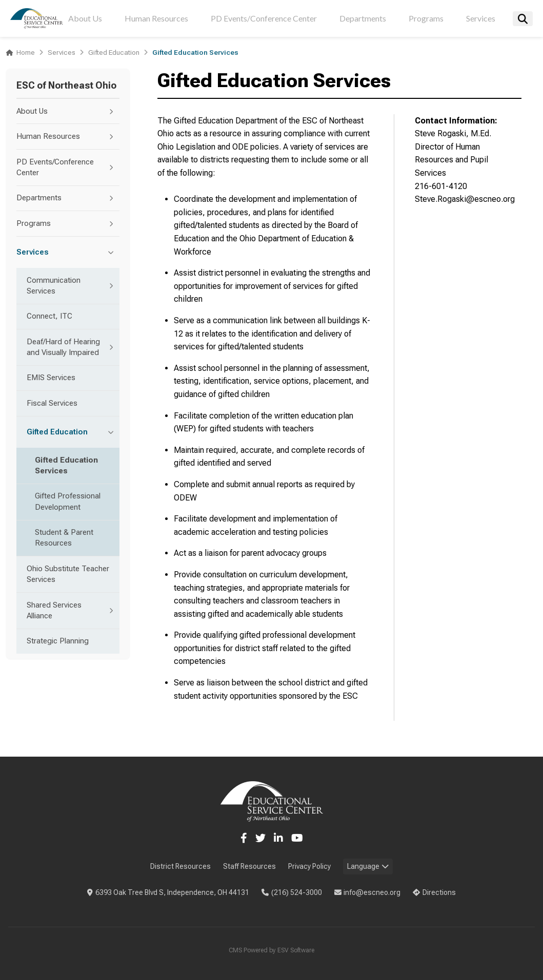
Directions (434, 892)
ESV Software (296, 950)
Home (26, 52)
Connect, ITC (49, 316)
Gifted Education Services (66, 465)
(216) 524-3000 (292, 892)
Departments (363, 18)
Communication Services (73, 286)
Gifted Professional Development (68, 501)
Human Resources (156, 18)
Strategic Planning (58, 641)
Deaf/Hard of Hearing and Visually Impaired (73, 347)
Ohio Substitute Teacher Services (68, 574)
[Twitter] (260, 838)
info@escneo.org (368, 892)
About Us (85, 18)
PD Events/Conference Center (264, 18)
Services (481, 18)
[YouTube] (297, 838)
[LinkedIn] (278, 838)
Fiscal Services (52, 403)
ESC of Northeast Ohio (66, 85)
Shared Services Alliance (73, 610)
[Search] (523, 19)
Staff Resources (249, 866)
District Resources (180, 866)
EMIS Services (51, 378)
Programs (426, 18)
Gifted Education (114, 52)
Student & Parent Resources (64, 538)
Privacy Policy (309, 866)
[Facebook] (244, 838)
